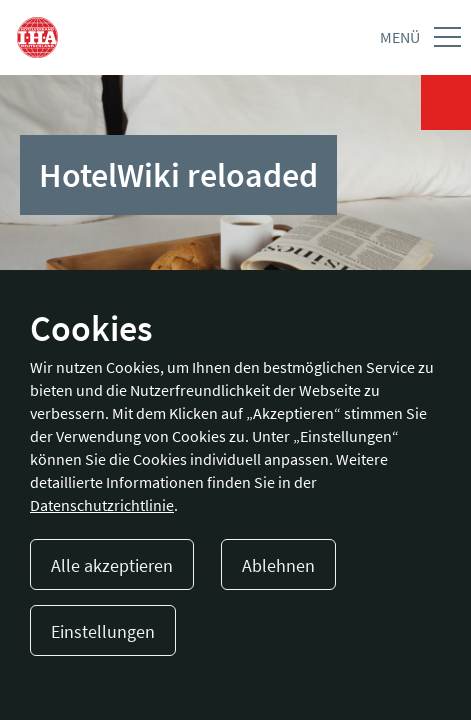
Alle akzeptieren (112, 565)
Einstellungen (103, 631)
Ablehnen (278, 565)
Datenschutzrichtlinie (102, 505)
